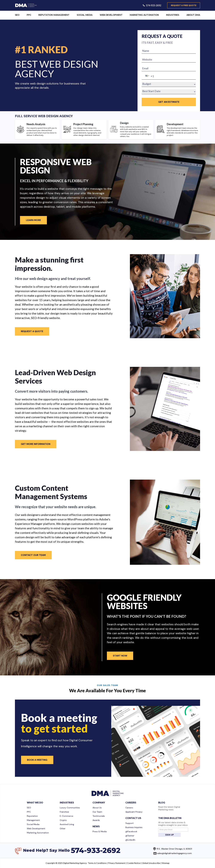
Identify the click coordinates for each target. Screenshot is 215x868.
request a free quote (184, 5)
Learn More (33, 220)
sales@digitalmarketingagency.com (174, 853)
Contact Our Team (33, 555)
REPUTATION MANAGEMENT (54, 15)
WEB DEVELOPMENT (111, 15)
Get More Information (36, 444)
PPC (29, 15)
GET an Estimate (169, 102)
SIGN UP (169, 835)
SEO (17, 15)
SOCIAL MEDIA (85, 15)
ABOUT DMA (193, 15)
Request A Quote (32, 331)
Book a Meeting (37, 760)
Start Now (120, 656)
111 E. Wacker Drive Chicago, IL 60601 (174, 849)
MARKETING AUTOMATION (144, 15)
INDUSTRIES (173, 15)
